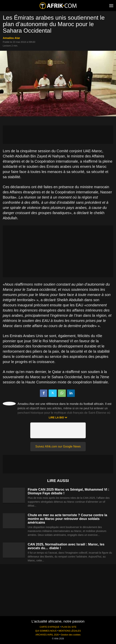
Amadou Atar (11, 38)
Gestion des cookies (71, 635)
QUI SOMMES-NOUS (46, 631)
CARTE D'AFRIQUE (49, 627)
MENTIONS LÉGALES (70, 631)
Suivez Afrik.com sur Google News (58, 446)
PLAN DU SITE (69, 627)
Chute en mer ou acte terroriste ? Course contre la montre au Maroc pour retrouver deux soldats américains (67, 519)
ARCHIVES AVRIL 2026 (47, 635)
